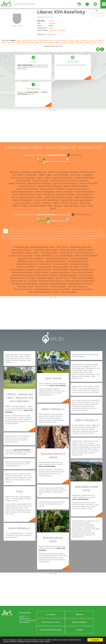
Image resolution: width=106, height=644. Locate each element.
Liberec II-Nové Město (40, 40)
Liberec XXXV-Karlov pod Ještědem (77, 200)
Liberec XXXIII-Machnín (23, 200)
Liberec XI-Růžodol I (77, 42)
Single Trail (49, 241)
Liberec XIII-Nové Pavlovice (76, 186)
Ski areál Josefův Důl (62, 267)
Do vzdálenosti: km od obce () (42, 214)
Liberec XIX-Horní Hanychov (52, 189)
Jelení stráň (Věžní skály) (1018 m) (44, 292)
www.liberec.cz (51, 34)
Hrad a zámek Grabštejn (83, 278)
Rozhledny (33, 236)
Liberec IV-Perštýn (67, 40)
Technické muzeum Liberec (46, 250)
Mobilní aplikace (79, 622)
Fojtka (49, 175)
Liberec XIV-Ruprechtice (27, 189)
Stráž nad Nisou (71, 206)
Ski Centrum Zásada (23, 289)
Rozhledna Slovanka (79, 264)
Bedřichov (53, 172)
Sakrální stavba (89, 241)
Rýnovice (58, 206)
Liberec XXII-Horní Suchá (23, 195)
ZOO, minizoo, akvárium (19, 231)
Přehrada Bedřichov (84, 253)
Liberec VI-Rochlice (9, 42)
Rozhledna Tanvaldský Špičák (53, 284)
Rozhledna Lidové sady (80, 247)
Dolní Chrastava (88, 172)
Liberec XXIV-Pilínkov (65, 195)
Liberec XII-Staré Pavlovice (94, 42)
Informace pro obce (51, 622)
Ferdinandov (31, 175)
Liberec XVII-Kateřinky (61, 12)
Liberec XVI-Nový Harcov (22, 192)
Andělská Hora (40, 172)
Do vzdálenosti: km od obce (45, 155)
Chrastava (64, 172)
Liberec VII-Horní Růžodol (25, 42)
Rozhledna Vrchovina (82, 289)
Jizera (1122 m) (63, 278)
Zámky (51, 236)
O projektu (51, 614)
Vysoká (53, 209)
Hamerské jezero (69, 292)
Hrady (42, 236)
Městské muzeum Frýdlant (23, 278)
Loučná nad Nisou (23, 203)
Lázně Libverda (86, 275)
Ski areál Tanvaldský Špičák (25, 284)
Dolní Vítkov (18, 175)
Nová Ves (74, 203)
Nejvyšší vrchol (26, 241)
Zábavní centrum (73, 241)
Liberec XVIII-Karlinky (44, 192)
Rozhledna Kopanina (78, 286)
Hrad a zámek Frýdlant (82, 272)
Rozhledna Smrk (25, 286)
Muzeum (60, 241)
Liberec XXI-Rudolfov (84, 192)
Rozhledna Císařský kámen (83, 270)
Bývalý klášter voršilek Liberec (26, 253)
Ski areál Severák (60, 264)
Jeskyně (101, 236)
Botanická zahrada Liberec (43, 247)
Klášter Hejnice (41, 272)
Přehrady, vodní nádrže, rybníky (91, 231)
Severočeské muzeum (21, 250)
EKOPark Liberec (86, 250)
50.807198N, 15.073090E (57, 30)
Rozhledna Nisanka (46, 278)
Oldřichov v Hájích (20, 206)
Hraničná (15, 178)
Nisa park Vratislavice (56, 261)
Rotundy (91, 236)
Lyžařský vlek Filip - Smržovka (24, 281)
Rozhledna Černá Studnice (51, 281)
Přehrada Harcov (69, 250)
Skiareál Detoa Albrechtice (80, 284)
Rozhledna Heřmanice (22, 272)
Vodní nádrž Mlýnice (44, 256)
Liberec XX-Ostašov (65, 192)
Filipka (42, 175)
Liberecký (52, 23)
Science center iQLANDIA (86, 256)
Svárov (83, 206)
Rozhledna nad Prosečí (27, 264)
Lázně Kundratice (58, 286)
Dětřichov (74, 172)
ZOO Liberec (62, 247)
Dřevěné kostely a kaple (76, 236)
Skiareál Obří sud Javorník (24, 275)
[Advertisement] (53, 127)
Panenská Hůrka (38, 206)
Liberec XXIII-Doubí (45, 195)
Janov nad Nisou (28, 178)
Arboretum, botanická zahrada (14, 236)
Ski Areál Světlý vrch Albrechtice (80, 281)
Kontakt (79, 630)
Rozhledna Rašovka (68, 275)
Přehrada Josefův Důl (77, 261)
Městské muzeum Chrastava (31, 261)
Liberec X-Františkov (62, 42)
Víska (91, 206)
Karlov (40, 178)
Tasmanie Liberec (49, 253)
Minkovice (47, 203)
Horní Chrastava (61, 175)
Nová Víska (85, 203)
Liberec (51, 21)
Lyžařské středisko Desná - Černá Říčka (52, 289)
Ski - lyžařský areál (59, 231)
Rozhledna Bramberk (60, 272)
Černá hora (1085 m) (26, 267)
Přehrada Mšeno (61, 270)
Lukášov (37, 203)
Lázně (14, 241)
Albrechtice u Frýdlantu (20, 172)
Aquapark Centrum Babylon (31, 258)
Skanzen (72, 231)
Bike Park (38, 241)
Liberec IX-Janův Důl (82, 40)
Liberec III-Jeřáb (55, 40)
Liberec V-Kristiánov (97, 40)
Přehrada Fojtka (21, 247)
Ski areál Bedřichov (64, 256)
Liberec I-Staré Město (24, 40)
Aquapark (35, 231)
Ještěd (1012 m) (81, 267)
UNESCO (46, 231)
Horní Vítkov (76, 175)
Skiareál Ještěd (45, 267)
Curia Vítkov (45, 264)
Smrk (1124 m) (42, 286)
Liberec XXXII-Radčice (84, 197)
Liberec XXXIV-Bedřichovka (47, 200)
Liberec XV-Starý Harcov (78, 189)
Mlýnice (56, 203)
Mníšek (65, 203)
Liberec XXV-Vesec (84, 195)
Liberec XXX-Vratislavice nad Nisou (27, 197)
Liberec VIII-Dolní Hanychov (44, 42)
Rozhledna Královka (79, 258)
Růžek (50, 206)
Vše (5, 231)
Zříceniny (60, 236)
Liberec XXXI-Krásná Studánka (58, 197)
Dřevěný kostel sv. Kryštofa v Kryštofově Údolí (30, 270)
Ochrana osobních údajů (51, 630)
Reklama (79, 614)
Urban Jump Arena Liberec (21, 256)
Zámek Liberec (66, 253)
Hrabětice (88, 175)
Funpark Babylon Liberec (57, 258)
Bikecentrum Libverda (47, 275)
